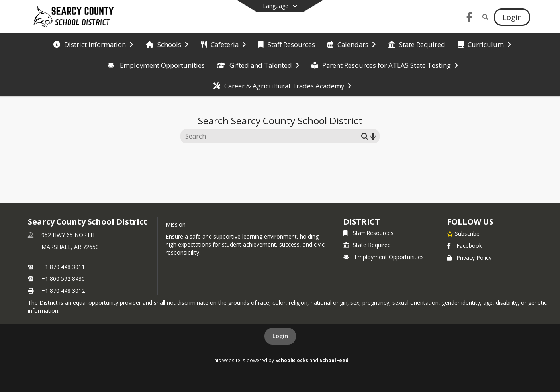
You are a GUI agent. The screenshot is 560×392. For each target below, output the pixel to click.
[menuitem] (93, 44)
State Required (367, 245)
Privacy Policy (469, 258)
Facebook (464, 246)
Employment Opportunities (384, 257)
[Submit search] (365, 136)
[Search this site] (272, 136)
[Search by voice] (373, 136)
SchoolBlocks (292, 360)
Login (280, 336)
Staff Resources (368, 233)
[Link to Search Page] (484, 17)
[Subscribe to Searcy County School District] (463, 233)
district (362, 222)
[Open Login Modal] (512, 17)
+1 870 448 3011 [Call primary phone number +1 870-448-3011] (63, 267)
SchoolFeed (334, 360)
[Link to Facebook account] (470, 18)
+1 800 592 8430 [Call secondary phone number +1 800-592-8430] (63, 279)
